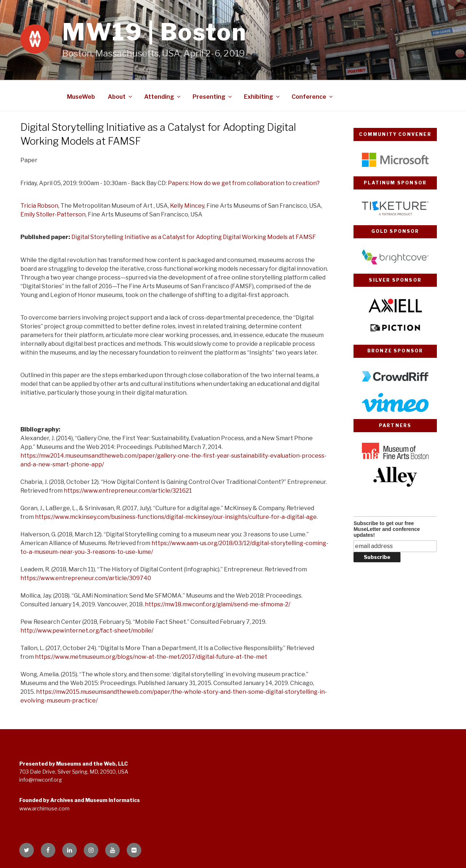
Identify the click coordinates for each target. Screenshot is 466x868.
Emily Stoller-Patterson (53, 214)
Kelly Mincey (187, 206)
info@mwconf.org (41, 780)
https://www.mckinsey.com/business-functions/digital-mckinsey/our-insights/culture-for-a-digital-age (176, 517)
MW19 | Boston (154, 32)
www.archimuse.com (44, 808)
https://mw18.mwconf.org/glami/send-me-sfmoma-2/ (218, 604)
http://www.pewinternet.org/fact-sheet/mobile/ (87, 631)
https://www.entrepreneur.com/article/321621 (128, 491)
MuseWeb (81, 97)
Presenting (213, 97)
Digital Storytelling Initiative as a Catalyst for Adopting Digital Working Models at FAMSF (194, 237)
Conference (313, 97)
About (121, 97)
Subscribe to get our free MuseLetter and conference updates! (387, 529)
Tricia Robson (39, 206)
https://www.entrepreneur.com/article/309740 (86, 578)
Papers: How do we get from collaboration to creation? (244, 183)
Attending (163, 97)
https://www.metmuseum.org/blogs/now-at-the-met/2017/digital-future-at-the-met (151, 657)
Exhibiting (262, 97)
